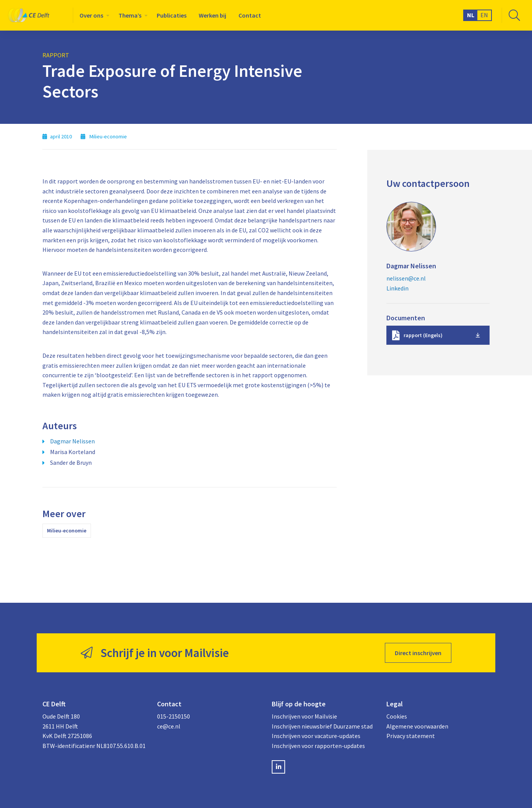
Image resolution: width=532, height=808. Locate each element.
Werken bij (212, 15)
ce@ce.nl (169, 726)
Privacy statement (411, 736)
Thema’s (130, 15)
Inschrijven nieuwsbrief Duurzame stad (322, 726)
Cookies (397, 716)
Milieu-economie (67, 531)
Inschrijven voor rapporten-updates (318, 746)
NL (471, 15)
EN (484, 15)
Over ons (91, 15)
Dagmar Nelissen (72, 441)
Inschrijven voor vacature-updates (316, 736)
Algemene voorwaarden (417, 726)
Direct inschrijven (418, 653)
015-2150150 (174, 716)
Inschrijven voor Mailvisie (304, 716)
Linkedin (397, 288)
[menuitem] (93, 15)
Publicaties (172, 15)
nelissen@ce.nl (406, 278)
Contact (250, 15)
